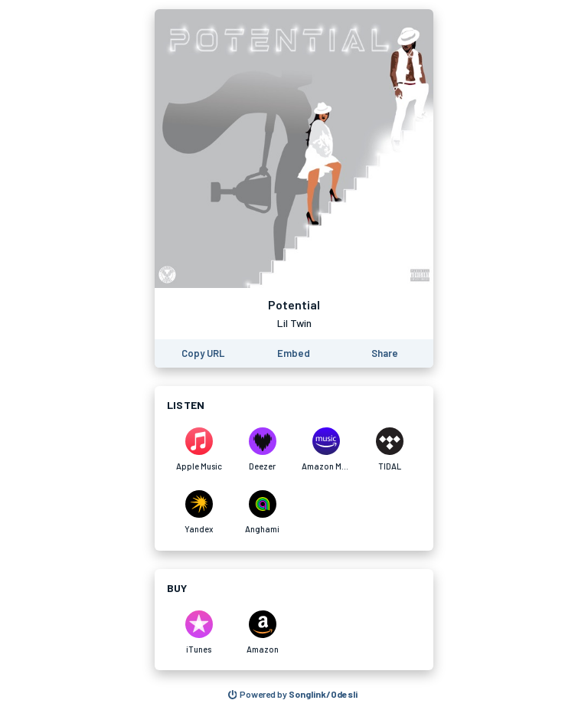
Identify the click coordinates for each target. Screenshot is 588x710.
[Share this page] (385, 353)
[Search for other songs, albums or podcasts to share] (293, 695)
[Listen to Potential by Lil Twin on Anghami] (262, 512)
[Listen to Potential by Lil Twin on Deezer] (262, 450)
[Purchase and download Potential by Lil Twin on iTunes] (199, 633)
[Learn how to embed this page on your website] (294, 353)
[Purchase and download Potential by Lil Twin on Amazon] (262, 633)
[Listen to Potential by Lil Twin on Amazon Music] (326, 450)
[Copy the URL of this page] (203, 353)
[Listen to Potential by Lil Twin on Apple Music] (199, 450)
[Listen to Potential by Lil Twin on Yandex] (199, 512)
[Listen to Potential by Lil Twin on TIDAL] (389, 450)
